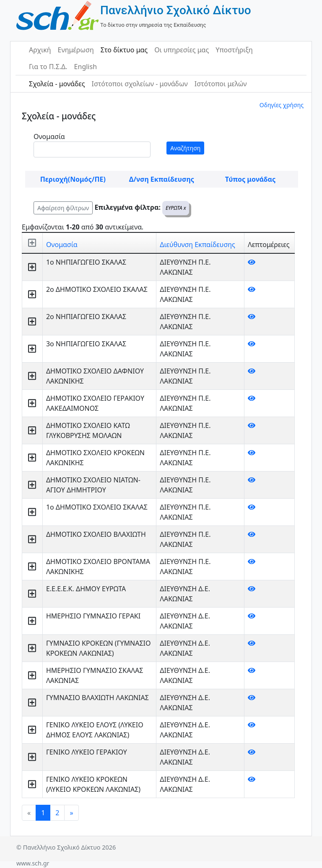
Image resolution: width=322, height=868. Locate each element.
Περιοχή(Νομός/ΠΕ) (73, 179)
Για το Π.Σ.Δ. (48, 67)
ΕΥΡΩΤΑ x (176, 208)
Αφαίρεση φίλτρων (63, 208)
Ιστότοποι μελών (221, 84)
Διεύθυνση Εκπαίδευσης (197, 245)
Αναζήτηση (185, 148)
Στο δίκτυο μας (124, 50)
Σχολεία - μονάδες (57, 84)
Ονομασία (49, 137)
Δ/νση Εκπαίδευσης (162, 179)
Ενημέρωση (76, 50)
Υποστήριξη (234, 50)
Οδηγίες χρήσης (282, 105)
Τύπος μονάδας (250, 179)
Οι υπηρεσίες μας (182, 50)
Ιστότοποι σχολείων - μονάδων (139, 84)
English (86, 67)
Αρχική (40, 50)
